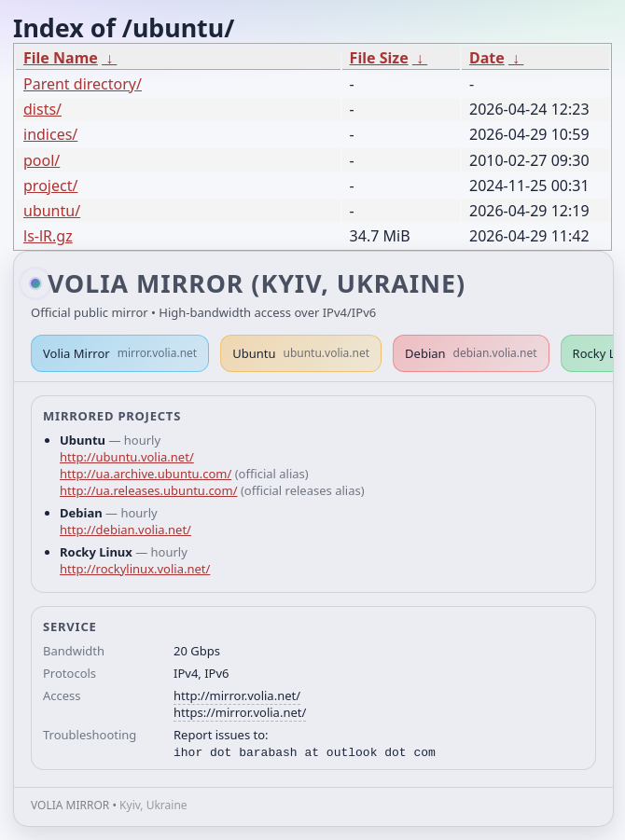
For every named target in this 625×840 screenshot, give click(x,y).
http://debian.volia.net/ (125, 530)
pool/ (42, 160)
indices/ (50, 134)
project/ (50, 186)
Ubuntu (301, 353)
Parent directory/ (83, 84)
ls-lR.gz (48, 236)
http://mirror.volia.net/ (237, 695)
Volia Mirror (120, 353)
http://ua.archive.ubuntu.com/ (146, 474)
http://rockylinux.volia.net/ (135, 569)
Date (487, 58)
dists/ (42, 109)
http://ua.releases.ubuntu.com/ (148, 490)
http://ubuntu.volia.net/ (127, 457)
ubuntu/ (52, 211)
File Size (379, 58)
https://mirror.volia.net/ (240, 712)
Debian (471, 353)
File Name (61, 58)
